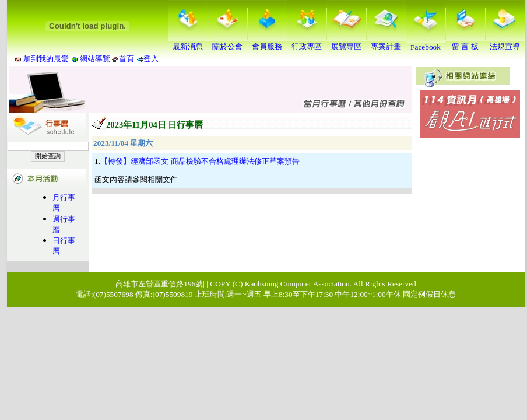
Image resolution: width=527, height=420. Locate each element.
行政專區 (307, 43)
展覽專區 (346, 43)
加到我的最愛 (46, 59)
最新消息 (188, 43)
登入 (151, 59)
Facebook (426, 43)
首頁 (127, 59)
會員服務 (267, 43)
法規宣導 (505, 43)
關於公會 (227, 43)
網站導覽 (95, 59)
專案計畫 (386, 43)
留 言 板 (465, 43)
